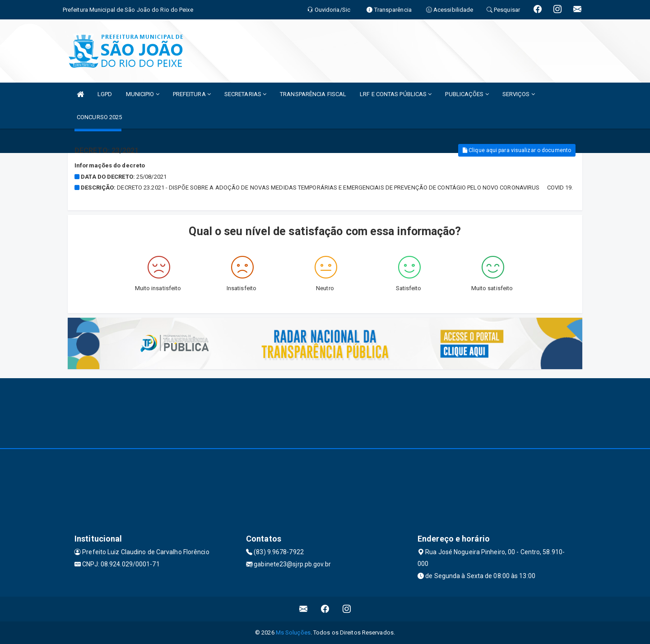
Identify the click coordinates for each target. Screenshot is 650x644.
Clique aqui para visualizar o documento (517, 150)
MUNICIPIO (143, 94)
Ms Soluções (293, 632)
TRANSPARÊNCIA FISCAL (313, 94)
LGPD (105, 94)
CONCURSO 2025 (99, 117)
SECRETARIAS (245, 94)
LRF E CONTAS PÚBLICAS (396, 94)
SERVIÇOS (519, 94)
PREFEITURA (192, 94)
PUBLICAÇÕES (467, 94)
